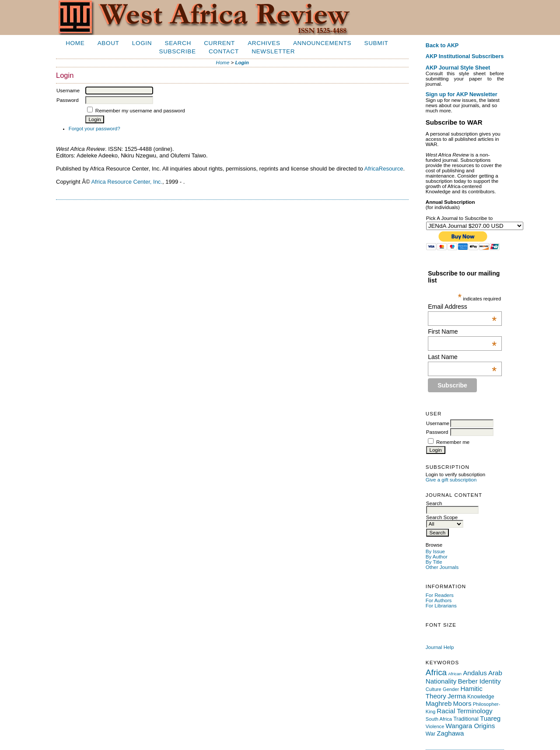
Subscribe (177, 51)
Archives (264, 43)
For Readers (440, 595)
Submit (376, 43)
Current (219, 43)
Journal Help (440, 647)
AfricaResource (384, 169)
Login (142, 43)
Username (438, 423)
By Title (434, 562)
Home (75, 43)
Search (178, 43)
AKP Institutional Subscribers (465, 56)
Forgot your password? (94, 129)
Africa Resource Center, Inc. (127, 182)
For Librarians (441, 606)
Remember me (453, 442)
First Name (462, 331)
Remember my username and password (140, 111)
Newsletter (273, 51)
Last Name (462, 357)
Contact (224, 51)
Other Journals (442, 567)
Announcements (322, 43)
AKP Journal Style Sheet (458, 68)
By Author (437, 557)
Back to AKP (442, 45)
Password (437, 432)
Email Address (462, 307)
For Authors (439, 600)
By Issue (435, 551)
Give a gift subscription (451, 480)
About (108, 43)
